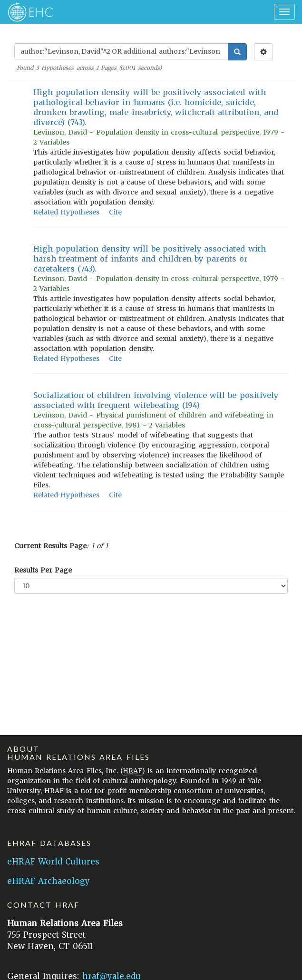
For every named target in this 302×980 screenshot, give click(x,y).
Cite (115, 212)
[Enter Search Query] (121, 51)
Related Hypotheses (66, 212)
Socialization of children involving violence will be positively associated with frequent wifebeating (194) (156, 400)
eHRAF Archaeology (49, 881)
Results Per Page (43, 570)
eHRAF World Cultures (53, 862)
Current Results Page (50, 546)
